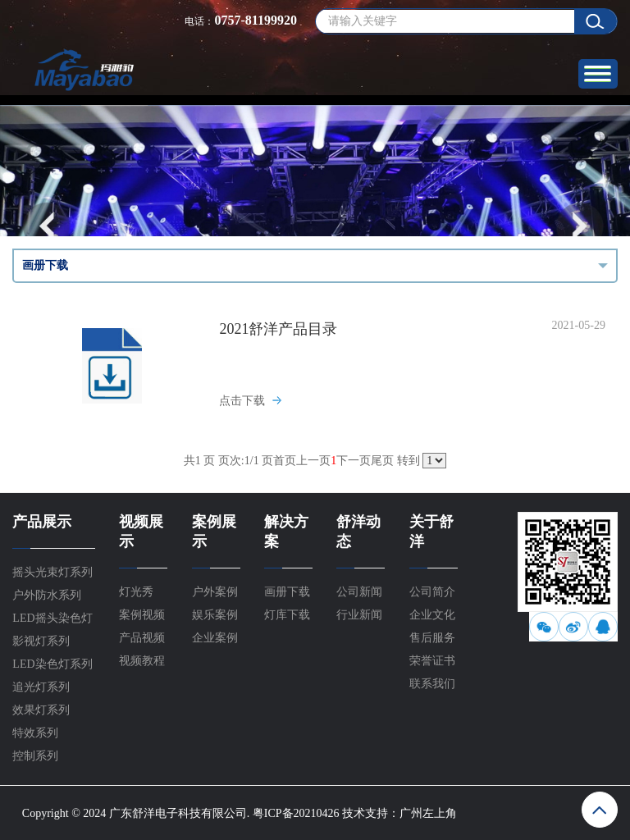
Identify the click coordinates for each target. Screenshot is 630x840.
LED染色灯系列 (52, 664)
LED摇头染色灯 (52, 618)
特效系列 (35, 733)
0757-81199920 (255, 20)
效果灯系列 (41, 710)
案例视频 (142, 615)
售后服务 (432, 638)
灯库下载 (287, 615)
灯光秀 (136, 592)
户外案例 (215, 592)
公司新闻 (359, 592)
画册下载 (287, 592)
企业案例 (215, 638)
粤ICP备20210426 (296, 813)
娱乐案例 (215, 615)
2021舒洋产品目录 (278, 329)
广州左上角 (428, 813)
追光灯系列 (41, 687)
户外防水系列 (47, 595)
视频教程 (142, 661)
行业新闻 (359, 615)
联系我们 (432, 684)
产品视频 (142, 638)
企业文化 (432, 615)
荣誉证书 (432, 661)
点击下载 (242, 401)
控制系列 (35, 756)
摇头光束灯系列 (52, 572)
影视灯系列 (41, 641)
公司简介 (432, 592)
